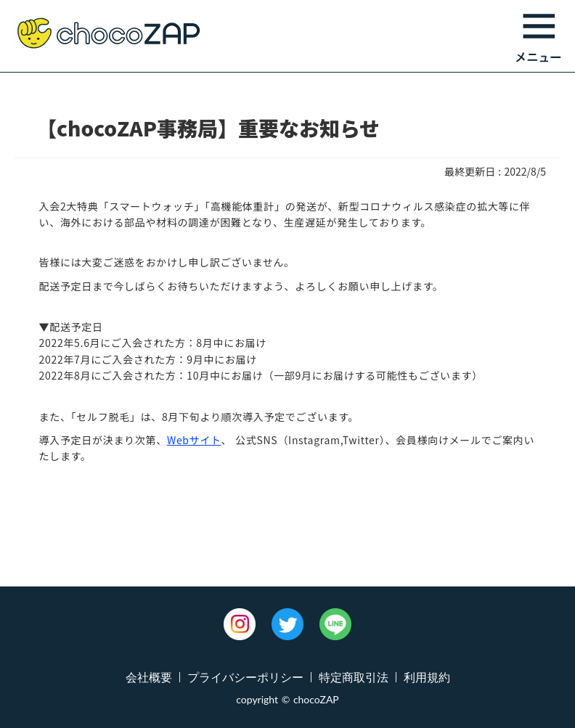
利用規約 (427, 677)
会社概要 (149, 677)
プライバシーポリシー (245, 677)
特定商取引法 (354, 677)
